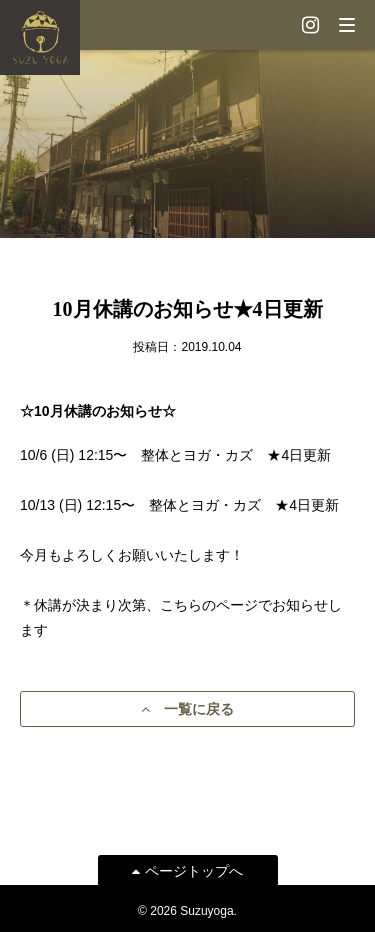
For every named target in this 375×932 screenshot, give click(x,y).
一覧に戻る (187, 709)
